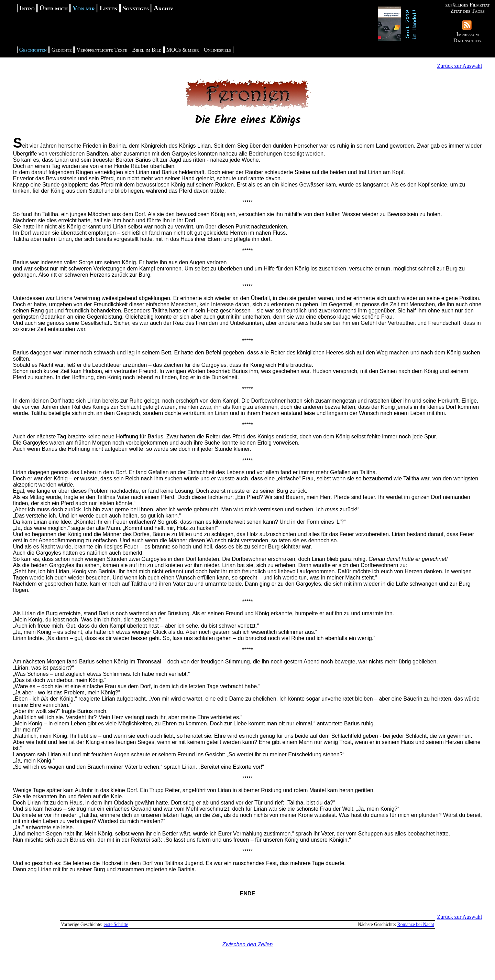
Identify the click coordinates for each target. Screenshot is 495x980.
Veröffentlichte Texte (102, 50)
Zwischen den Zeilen (248, 944)
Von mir (84, 8)
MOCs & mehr (183, 50)
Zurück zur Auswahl (460, 66)
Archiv (163, 8)
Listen (109, 8)
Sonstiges (136, 8)
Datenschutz (467, 40)
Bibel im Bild (147, 50)
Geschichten (33, 50)
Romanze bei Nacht (416, 924)
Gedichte (62, 50)
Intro (27, 8)
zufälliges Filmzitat (468, 5)
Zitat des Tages (467, 11)
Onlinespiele (218, 50)
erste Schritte (116, 924)
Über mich (54, 8)
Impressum (468, 34)
